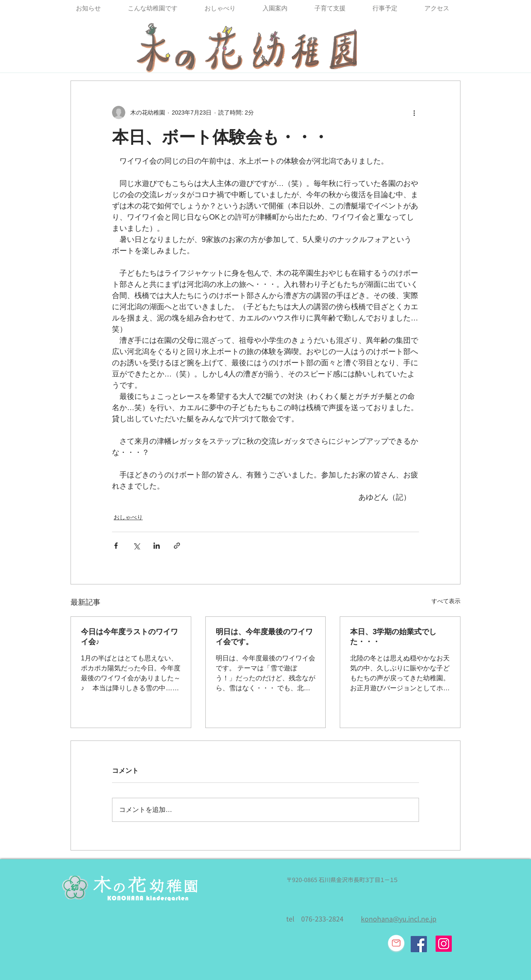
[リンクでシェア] (177, 546)
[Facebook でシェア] (116, 546)
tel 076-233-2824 (315, 919)
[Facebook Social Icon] (419, 944)
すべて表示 (446, 601)
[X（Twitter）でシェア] (136, 546)
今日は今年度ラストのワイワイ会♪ (129, 637)
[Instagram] (444, 944)
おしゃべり (128, 517)
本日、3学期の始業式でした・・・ (393, 637)
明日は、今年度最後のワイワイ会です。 (264, 637)
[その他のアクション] (414, 112)
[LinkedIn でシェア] (157, 546)
